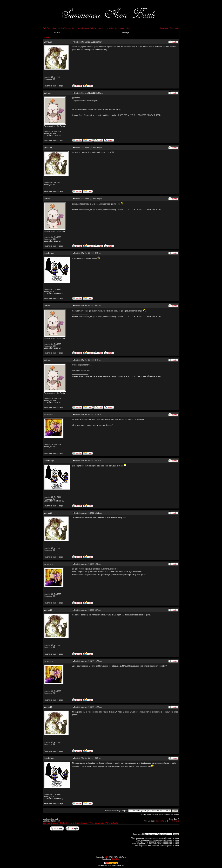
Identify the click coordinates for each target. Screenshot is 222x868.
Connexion (164, 28)
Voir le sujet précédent (52, 821)
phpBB (106, 857)
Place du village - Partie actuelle (104, 823)
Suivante (176, 821)
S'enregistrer (174, 28)
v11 (47, 37)
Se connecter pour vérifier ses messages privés (113, 28)
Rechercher (51, 28)
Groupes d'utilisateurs (80, 28)
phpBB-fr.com (116, 859)
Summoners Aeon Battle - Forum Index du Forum (65, 823)
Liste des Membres (64, 28)
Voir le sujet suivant (50, 819)
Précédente (159, 821)
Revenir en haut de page (53, 86)
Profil (92, 28)
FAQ (44, 28)
